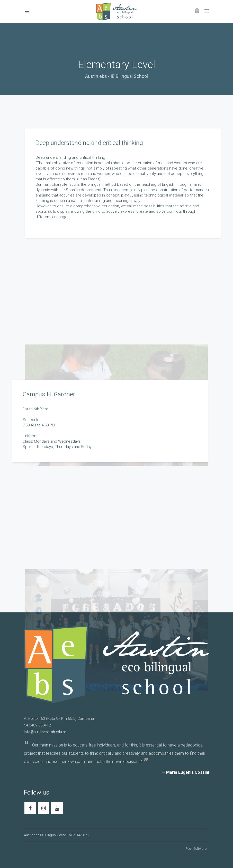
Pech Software (196, 849)
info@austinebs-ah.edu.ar (45, 732)
